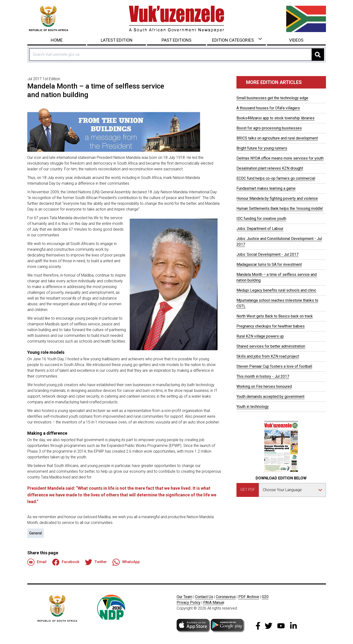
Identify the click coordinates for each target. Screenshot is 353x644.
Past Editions (176, 40)
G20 (265, 597)
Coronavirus (226, 597)
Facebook (66, 562)
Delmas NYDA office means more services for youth (280, 158)
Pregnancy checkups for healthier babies (271, 326)
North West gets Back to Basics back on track (275, 316)
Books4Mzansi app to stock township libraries (275, 118)
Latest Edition (117, 40)
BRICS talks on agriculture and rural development (277, 138)
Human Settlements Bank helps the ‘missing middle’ (280, 208)
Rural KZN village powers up (260, 336)
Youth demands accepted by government (270, 397)
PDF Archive (249, 597)
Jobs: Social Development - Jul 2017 (267, 254)
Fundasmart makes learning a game (266, 188)
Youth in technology (253, 407)
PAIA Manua (213, 602)
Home (57, 40)
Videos (296, 40)
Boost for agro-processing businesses (269, 128)
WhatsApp (126, 562)
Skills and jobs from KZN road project (268, 356)
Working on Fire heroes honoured (264, 386)
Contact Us (204, 597)
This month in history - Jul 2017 (263, 376)
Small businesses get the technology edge (272, 98)
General (36, 533)
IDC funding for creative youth (261, 219)
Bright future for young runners (262, 148)
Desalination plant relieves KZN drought (270, 168)
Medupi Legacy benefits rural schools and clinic (276, 290)
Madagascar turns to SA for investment (269, 264)
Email (37, 562)
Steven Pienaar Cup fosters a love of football (274, 366)
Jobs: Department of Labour (260, 229)
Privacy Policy (189, 602)
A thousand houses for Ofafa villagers (268, 108)
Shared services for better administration (271, 346)
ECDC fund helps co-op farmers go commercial (276, 178)
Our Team (185, 597)
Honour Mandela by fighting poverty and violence (277, 198)
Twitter (96, 562)
